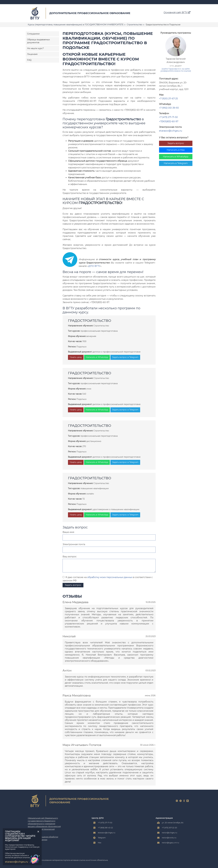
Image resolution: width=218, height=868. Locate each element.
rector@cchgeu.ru (169, 833)
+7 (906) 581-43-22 (105, 828)
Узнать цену (76, 357)
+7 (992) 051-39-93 (169, 108)
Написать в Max (176, 150)
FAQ (29, 60)
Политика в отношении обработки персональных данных (43, 838)
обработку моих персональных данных (110, 577)
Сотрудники (33, 34)
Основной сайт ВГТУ (177, 12)
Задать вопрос (176, 143)
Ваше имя (68, 532)
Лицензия (32, 54)
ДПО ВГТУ (94, 266)
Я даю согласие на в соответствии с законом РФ (108, 579)
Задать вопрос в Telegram (125, 357)
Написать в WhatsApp (176, 157)
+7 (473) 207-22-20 (169, 828)
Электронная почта (74, 544)
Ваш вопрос (70, 557)
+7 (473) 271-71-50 (168, 117)
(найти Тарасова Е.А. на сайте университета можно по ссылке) (176, 70)
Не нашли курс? (35, 48)
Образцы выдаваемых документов (38, 41)
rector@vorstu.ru (169, 838)
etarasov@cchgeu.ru (171, 131)
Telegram (102, 838)
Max (100, 843)
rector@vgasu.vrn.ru (170, 843)
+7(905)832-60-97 (169, 121)
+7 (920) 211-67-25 (168, 99)
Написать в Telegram (176, 163)
